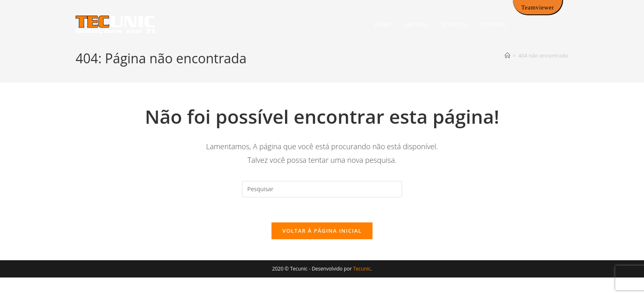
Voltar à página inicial (322, 231)
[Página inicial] (507, 55)
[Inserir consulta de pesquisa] (322, 189)
